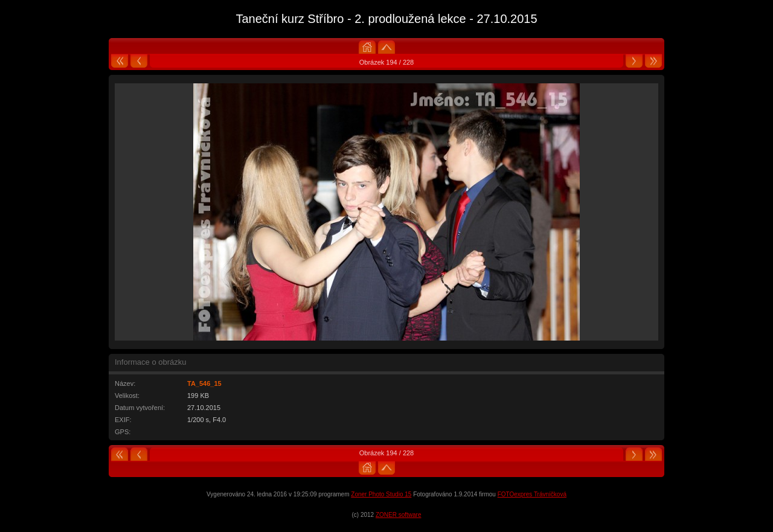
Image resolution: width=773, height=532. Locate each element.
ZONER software (399, 515)
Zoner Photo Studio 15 (381, 494)
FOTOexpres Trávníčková (532, 494)
